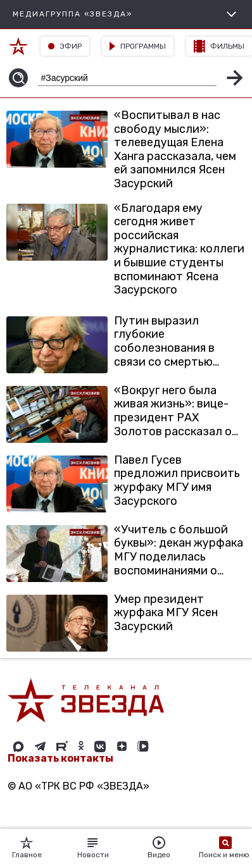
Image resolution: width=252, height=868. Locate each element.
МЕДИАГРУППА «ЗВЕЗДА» (126, 14)
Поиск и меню (225, 848)
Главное (27, 848)
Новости (93, 848)
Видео (159, 848)
